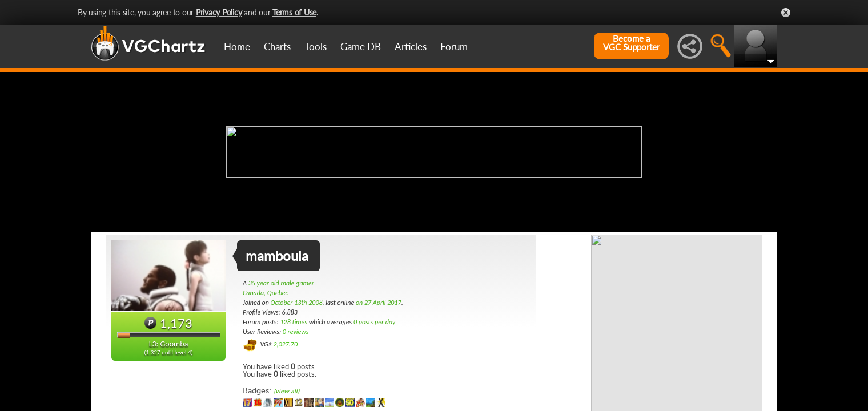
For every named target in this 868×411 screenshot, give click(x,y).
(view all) (286, 391)
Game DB (361, 47)
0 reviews (296, 332)
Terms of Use (294, 12)
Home (237, 47)
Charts (277, 47)
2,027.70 (285, 344)
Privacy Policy (219, 12)
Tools (316, 47)
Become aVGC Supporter (631, 43)
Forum (454, 47)
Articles (411, 47)
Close (786, 13)
